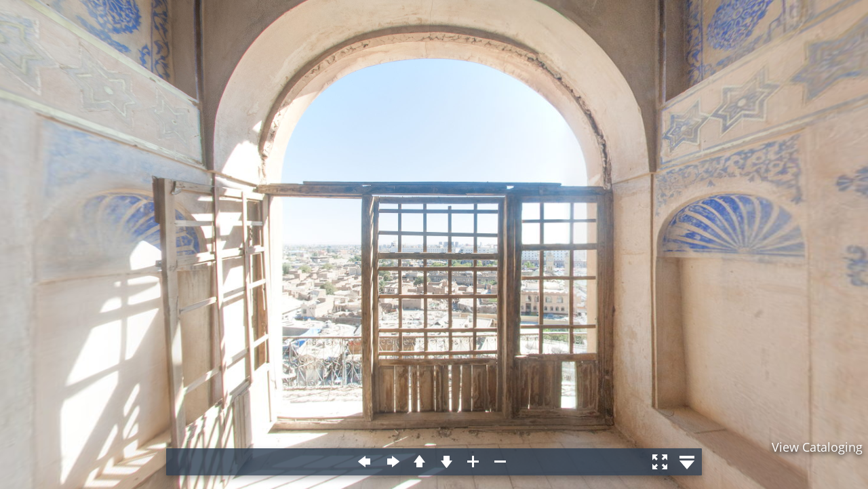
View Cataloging (817, 447)
